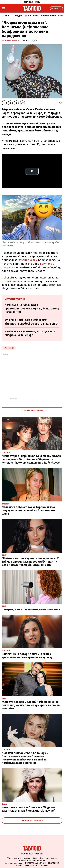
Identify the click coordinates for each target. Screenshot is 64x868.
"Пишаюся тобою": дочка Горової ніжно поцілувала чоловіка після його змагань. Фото (29, 510)
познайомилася (12, 281)
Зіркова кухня (48, 16)
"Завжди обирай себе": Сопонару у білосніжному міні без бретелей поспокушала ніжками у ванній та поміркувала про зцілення (25, 758)
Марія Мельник (10, 41)
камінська (9, 348)
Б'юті (36, 16)
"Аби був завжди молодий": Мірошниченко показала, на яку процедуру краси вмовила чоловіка (31, 705)
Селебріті (6, 16)
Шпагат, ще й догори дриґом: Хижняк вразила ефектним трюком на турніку (27, 656)
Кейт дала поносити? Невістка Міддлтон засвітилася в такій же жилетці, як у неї (29, 809)
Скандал (18, 16)
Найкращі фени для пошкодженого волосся (31, 609)
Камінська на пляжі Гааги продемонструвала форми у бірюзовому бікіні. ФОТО (32, 308)
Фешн (28, 16)
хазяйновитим (28, 260)
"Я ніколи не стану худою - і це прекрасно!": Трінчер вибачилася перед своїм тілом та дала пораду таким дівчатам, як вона (31, 562)
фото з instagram (7, 246)
